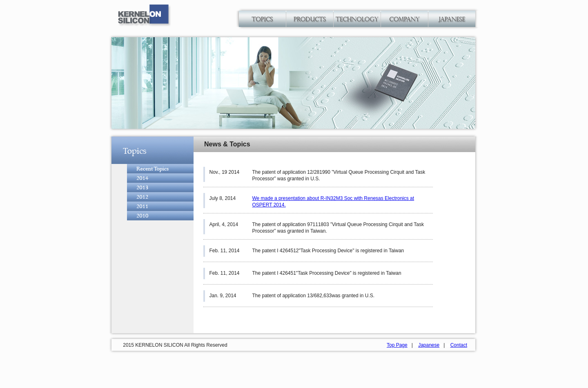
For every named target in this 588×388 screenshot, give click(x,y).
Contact (459, 345)
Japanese (429, 345)
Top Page (397, 345)
